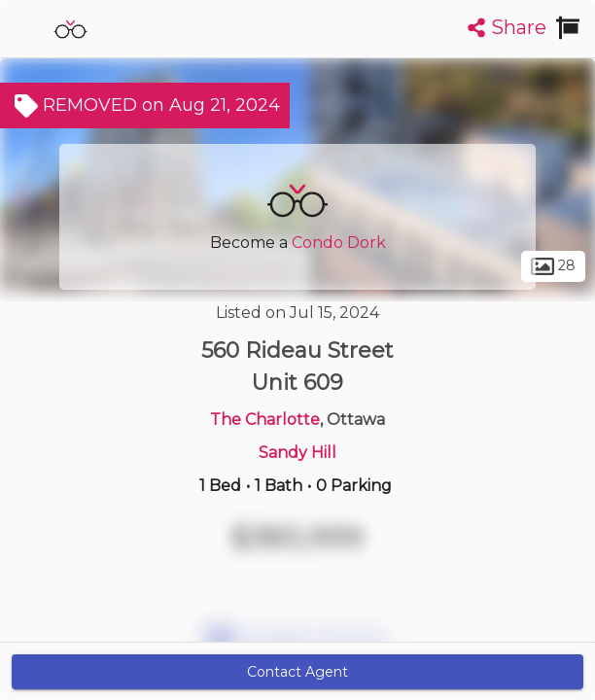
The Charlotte (265, 420)
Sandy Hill (297, 453)
